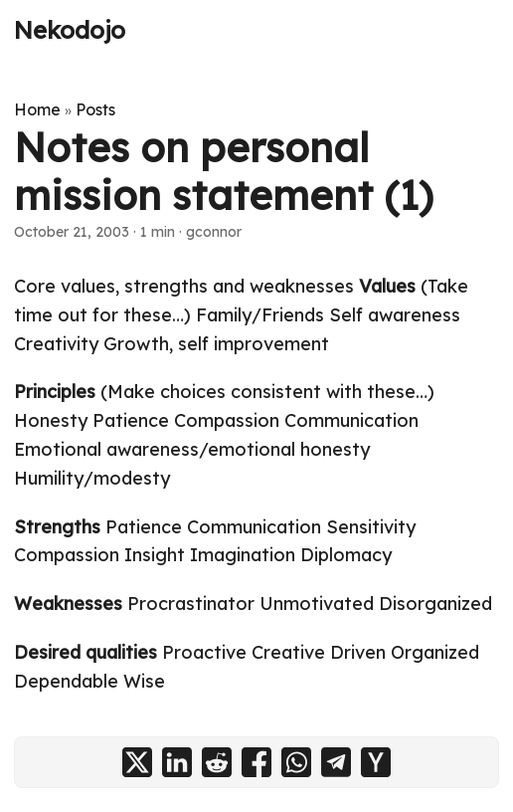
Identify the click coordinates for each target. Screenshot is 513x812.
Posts (95, 109)
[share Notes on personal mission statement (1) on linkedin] (177, 762)
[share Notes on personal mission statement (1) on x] (137, 762)
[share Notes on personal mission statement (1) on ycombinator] (376, 762)
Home (37, 109)
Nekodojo (70, 30)
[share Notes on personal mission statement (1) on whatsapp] (296, 762)
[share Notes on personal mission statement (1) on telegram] (336, 762)
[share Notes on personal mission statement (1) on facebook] (256, 762)
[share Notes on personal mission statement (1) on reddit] (217, 762)
